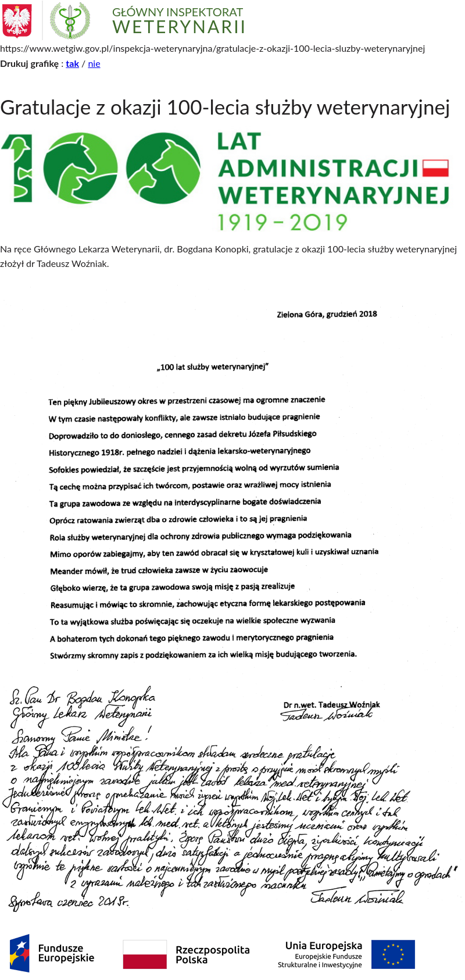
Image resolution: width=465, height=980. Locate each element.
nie (94, 63)
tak (72, 63)
